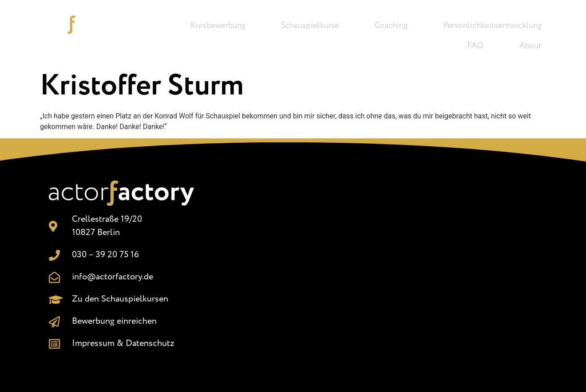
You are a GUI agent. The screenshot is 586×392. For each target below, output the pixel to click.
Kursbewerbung (218, 26)
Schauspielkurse (310, 26)
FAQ (475, 46)
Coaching (391, 26)
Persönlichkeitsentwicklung (492, 26)
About (530, 46)
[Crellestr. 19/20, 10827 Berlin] (379, 265)
